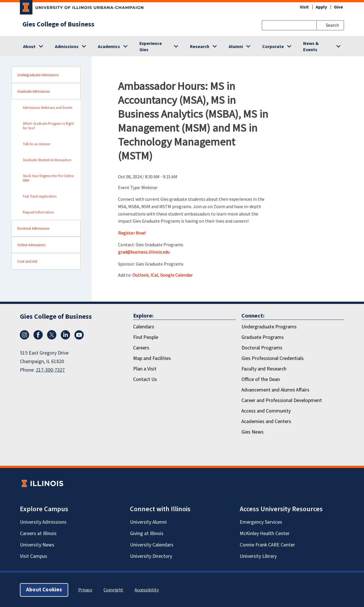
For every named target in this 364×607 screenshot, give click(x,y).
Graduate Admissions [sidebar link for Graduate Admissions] (34, 91)
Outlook (140, 275)
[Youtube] (79, 335)
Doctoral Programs (262, 348)
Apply (321, 7)
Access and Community (266, 411)
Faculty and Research (264, 369)
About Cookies (44, 590)
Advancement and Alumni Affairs (275, 390)
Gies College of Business (58, 24)
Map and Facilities (152, 358)
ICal (154, 275)
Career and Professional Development (282, 400)
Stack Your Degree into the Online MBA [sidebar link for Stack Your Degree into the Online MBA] (48, 178)
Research (200, 47)
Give (338, 7)
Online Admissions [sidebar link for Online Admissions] (31, 245)
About (29, 47)
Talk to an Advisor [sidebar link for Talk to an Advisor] (37, 144)
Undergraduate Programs (269, 327)
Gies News (253, 432)
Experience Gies (151, 47)
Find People (146, 337)
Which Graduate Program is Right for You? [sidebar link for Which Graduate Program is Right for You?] (48, 126)
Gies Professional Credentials (273, 358)
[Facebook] (38, 335)
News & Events (311, 47)
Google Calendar (176, 275)
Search (332, 25)
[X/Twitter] (52, 335)
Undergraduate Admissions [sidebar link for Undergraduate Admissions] (38, 75)
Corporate (273, 47)
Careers (141, 348)
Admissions (67, 47)
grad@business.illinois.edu (144, 252)
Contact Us (145, 379)
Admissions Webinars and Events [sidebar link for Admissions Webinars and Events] (47, 107)
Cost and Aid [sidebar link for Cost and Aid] (27, 261)
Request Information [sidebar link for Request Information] (38, 212)
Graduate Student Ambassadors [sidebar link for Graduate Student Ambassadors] (47, 160)
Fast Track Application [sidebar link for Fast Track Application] (40, 196)
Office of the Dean (261, 379)
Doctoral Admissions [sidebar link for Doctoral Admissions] (33, 228)
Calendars (144, 327)
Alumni (236, 47)
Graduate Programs (263, 337)
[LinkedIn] (65, 335)
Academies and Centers (266, 421)
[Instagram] (24, 335)
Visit (304, 7)
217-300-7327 (50, 370)
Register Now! (132, 233)
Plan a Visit (145, 369)
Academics (109, 47)
